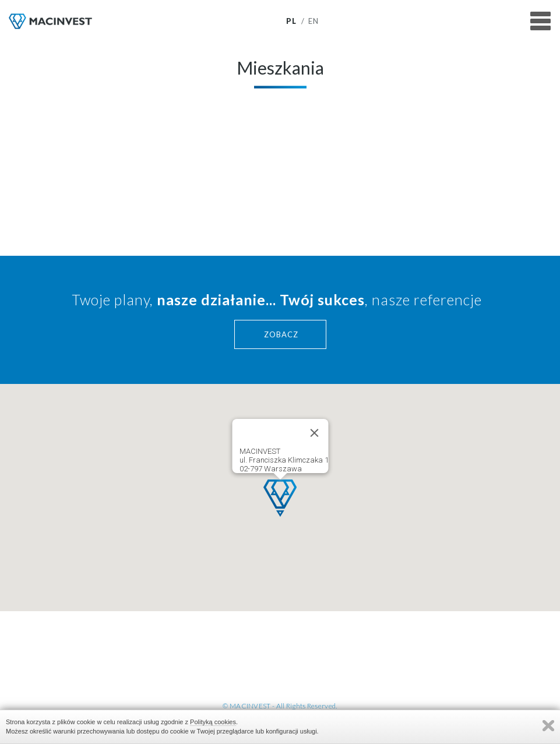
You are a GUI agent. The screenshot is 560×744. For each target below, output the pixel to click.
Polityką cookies (213, 722)
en (314, 21)
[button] (280, 498)
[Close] (314, 433)
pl (292, 21)
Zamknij (548, 726)
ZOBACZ (281, 334)
